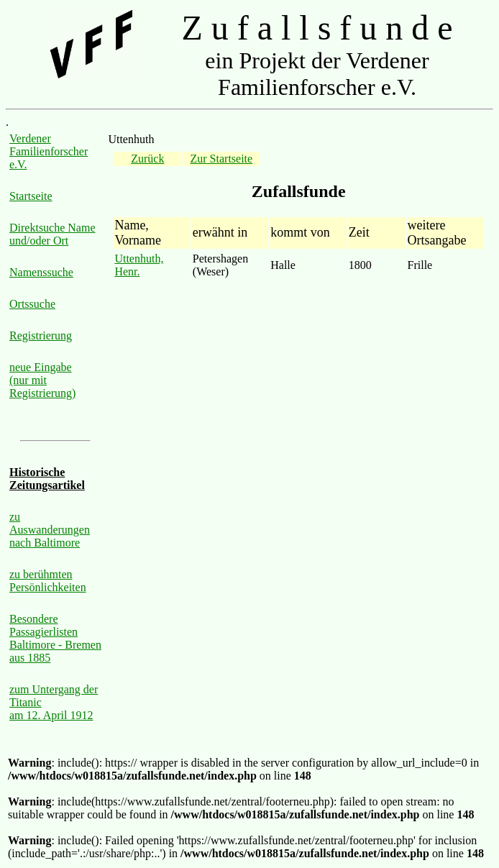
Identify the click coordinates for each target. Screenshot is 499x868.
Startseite (31, 196)
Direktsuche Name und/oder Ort (52, 234)
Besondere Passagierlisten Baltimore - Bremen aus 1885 (55, 638)
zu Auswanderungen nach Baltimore (50, 530)
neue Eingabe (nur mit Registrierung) (42, 380)
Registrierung (41, 335)
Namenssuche (41, 272)
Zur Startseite (222, 159)
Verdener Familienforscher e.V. (49, 151)
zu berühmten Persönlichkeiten (48, 581)
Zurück (147, 159)
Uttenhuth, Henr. (139, 265)
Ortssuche (32, 304)
